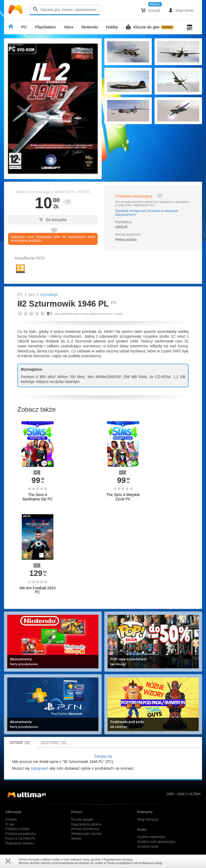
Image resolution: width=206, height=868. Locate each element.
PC (20, 295)
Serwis (76, 839)
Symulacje (49, 295)
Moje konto (181, 10)
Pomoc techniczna (85, 829)
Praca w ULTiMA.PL (20, 839)
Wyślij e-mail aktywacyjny (156, 842)
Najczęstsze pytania (86, 824)
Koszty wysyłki (82, 819)
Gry (32, 295)
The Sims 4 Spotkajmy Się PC (38, 497)
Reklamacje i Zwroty (87, 834)
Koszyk (151, 10)
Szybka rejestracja (151, 837)
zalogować (39, 768)
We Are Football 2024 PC (38, 590)
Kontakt (11, 819)
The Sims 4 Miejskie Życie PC (123, 497)
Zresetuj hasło (148, 847)
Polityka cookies (17, 829)
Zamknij (8, 861)
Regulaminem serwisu (118, 859)
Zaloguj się (103, 756)
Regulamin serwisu (20, 843)
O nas (10, 824)
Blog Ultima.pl (148, 819)
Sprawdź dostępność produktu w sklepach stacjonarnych (147, 213)
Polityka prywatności (21, 834)
